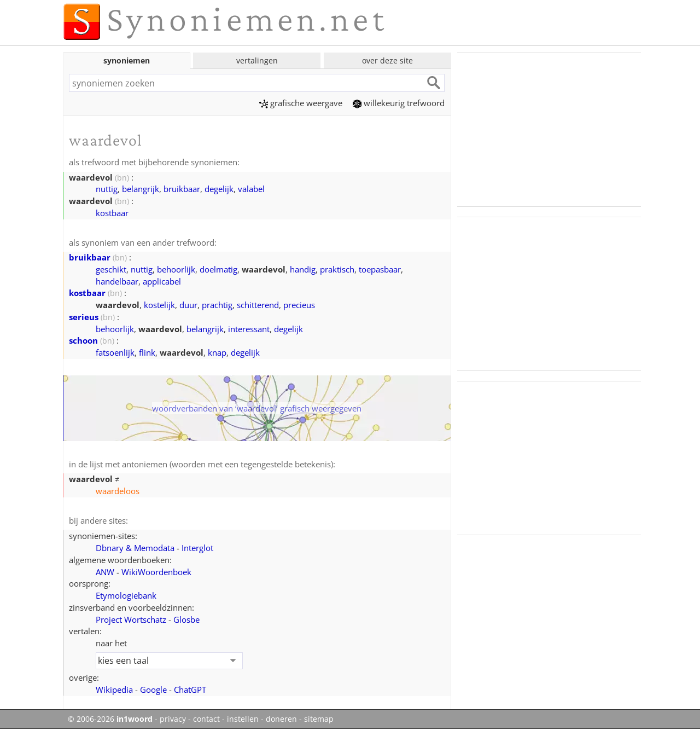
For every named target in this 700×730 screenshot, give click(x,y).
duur (188, 305)
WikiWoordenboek (156, 572)
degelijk (219, 189)
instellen (243, 719)
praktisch (337, 269)
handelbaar (117, 281)
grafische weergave (301, 103)
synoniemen (127, 60)
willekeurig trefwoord (399, 103)
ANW (105, 572)
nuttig (107, 189)
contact (206, 719)
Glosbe (186, 619)
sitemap (319, 719)
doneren (281, 719)
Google (153, 690)
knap (217, 352)
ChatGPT (190, 690)
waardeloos (118, 491)
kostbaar (112, 213)
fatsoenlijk (115, 352)
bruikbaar (182, 189)
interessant (249, 329)
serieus (84, 317)
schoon (83, 340)
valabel (251, 189)
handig (303, 269)
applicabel (162, 281)
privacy (173, 719)
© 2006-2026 (110, 719)
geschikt (111, 269)
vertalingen (257, 60)
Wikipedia (114, 690)
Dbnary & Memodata (135, 548)
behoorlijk (176, 269)
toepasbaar (380, 269)
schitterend (258, 305)
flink (147, 352)
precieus (299, 305)
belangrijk (141, 189)
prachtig (217, 305)
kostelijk (159, 305)
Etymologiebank (126, 595)
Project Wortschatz (131, 619)
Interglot (197, 548)
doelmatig (218, 269)
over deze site (387, 60)
